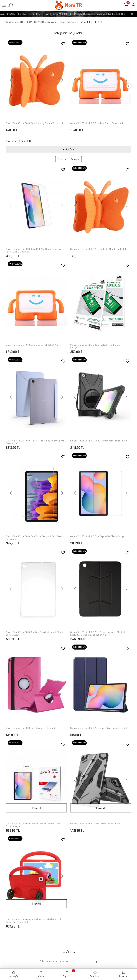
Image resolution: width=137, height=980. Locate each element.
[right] (129, 86)
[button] (11, 80)
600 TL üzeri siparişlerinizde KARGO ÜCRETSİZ (61, 14)
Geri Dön (68, 149)
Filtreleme (62, 159)
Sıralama (75, 159)
